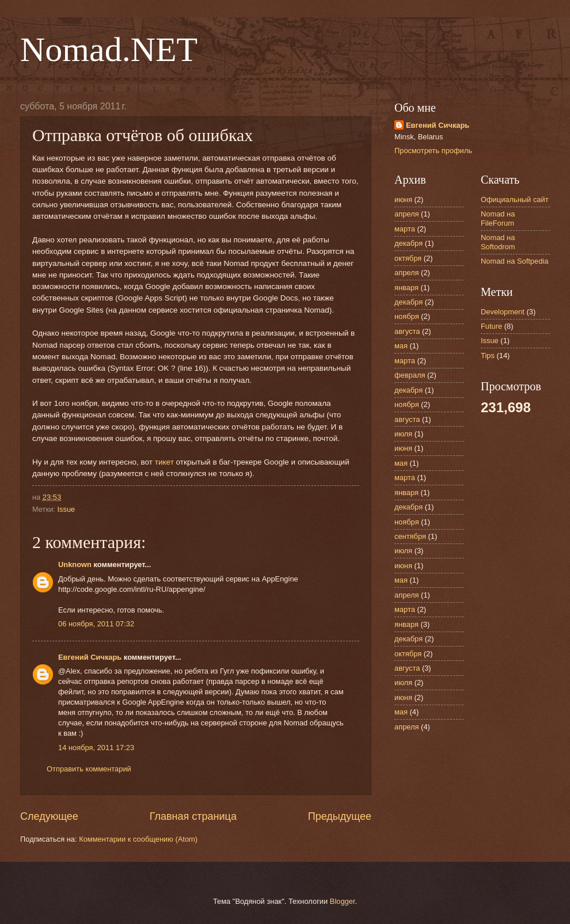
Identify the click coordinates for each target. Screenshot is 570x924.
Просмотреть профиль (433, 151)
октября (408, 258)
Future (491, 326)
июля (403, 434)
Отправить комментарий (89, 769)
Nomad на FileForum (498, 218)
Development (503, 312)
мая (401, 346)
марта (405, 229)
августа (407, 331)
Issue (66, 509)
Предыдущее (340, 816)
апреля (407, 214)
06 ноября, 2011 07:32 (96, 624)
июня (403, 199)
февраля (410, 375)
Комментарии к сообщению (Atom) (138, 839)
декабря (409, 243)
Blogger (343, 901)
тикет (164, 462)
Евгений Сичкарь (90, 657)
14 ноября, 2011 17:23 (96, 748)
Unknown (75, 564)
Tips (488, 355)
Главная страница (193, 816)
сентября (410, 536)
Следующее (49, 816)
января (406, 288)
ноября (407, 316)
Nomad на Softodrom (498, 242)
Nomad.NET (109, 50)
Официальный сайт (515, 199)
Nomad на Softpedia (514, 261)
